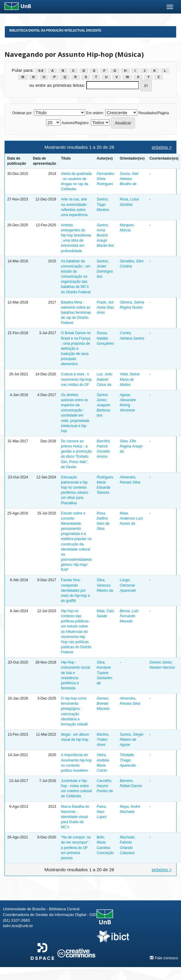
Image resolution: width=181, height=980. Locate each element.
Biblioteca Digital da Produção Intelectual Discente (55, 31)
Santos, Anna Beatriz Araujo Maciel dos (105, 235)
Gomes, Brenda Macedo (103, 704)
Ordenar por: (22, 113)
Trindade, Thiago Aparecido (128, 760)
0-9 (41, 71)
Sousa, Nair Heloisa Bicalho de (129, 179)
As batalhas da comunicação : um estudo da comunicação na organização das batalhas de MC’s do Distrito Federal (76, 277)
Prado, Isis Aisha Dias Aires (105, 307)
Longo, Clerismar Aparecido (128, 585)
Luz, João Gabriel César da (105, 379)
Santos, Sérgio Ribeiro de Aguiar (132, 740)
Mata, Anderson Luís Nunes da (131, 518)
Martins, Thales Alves (103, 740)
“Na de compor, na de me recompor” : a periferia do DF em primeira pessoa (76, 848)
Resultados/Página (154, 113)
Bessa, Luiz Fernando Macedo (129, 616)
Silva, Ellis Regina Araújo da (131, 446)
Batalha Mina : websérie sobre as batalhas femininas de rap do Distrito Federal (76, 313)
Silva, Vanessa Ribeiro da (105, 585)
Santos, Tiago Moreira (103, 204)
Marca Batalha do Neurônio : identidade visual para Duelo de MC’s (75, 817)
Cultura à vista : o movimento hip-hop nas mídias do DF (76, 379)
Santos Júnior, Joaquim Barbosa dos (104, 405)
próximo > (162, 147)
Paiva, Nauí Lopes (102, 812)
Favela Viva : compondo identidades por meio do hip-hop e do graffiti (75, 590)
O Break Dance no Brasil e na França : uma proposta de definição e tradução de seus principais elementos (76, 348)
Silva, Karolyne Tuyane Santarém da (105, 673)
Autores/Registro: (76, 123)
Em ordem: (95, 113)
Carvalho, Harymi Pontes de (105, 786)
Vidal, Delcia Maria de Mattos (130, 379)
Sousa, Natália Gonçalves (105, 338)
